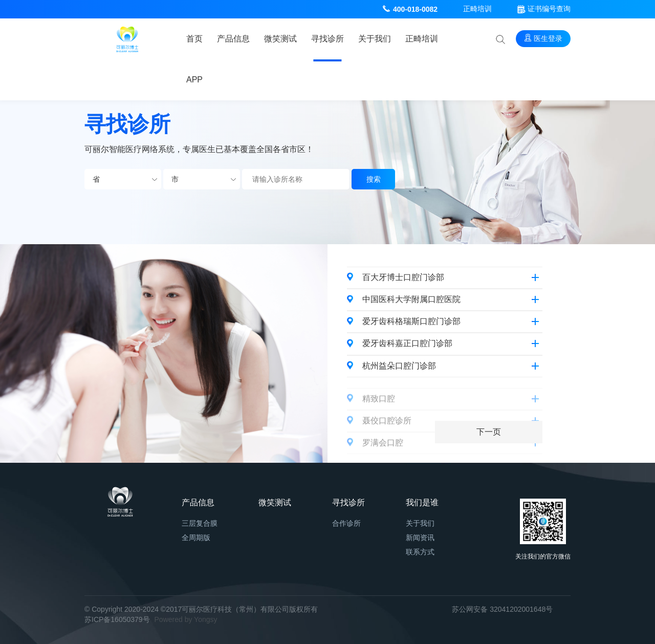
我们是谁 (422, 503)
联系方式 (420, 552)
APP (194, 80)
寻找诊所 (327, 39)
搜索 (374, 179)
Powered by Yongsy (186, 619)
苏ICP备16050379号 (117, 619)
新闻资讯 (420, 538)
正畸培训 (477, 9)
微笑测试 (280, 39)
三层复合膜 (200, 523)
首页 (194, 39)
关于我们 (375, 39)
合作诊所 (346, 523)
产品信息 (233, 39)
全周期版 (196, 538)
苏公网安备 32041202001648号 (502, 609)
